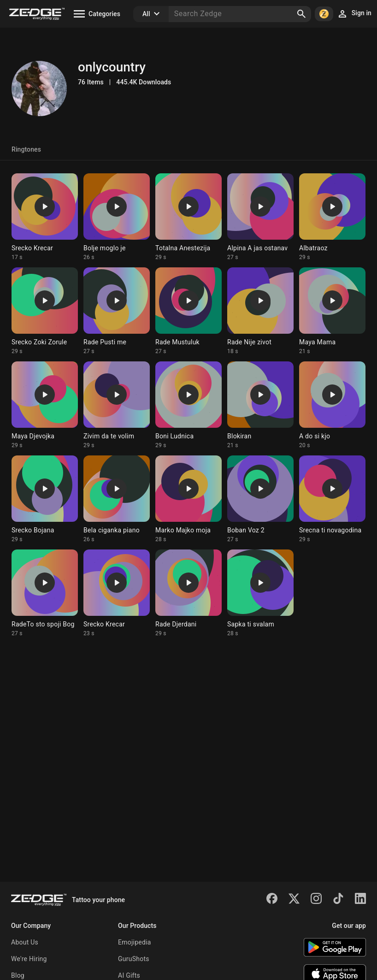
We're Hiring (29, 959)
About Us (25, 942)
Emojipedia (135, 942)
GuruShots (134, 959)
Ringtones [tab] (26, 149)
